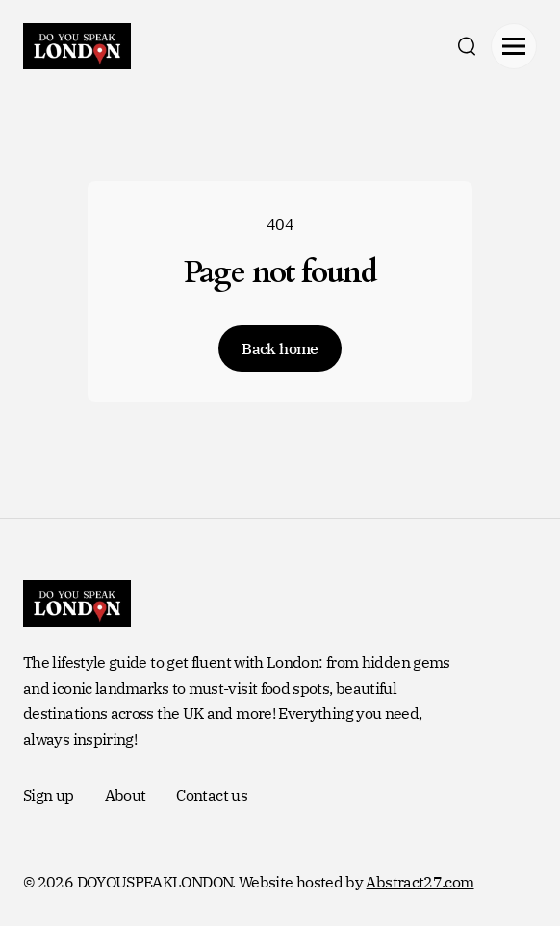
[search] (467, 46)
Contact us (212, 795)
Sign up (49, 795)
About (126, 795)
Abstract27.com (420, 882)
